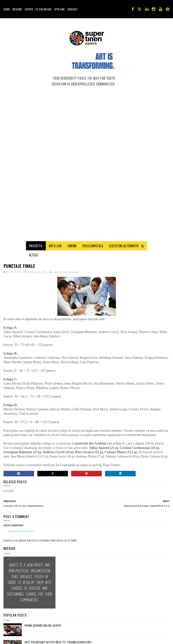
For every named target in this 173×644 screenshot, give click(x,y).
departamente (60, 113)
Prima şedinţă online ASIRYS (43, 466)
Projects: (36, 87)
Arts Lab (55, 87)
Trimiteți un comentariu (21, 372)
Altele (34, 96)
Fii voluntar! (43, 9)
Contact (73, 9)
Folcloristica (93, 87)
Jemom (72, 87)
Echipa (29, 9)
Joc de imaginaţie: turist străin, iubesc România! (57, 500)
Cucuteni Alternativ (124, 87)
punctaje (74, 113)
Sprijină (59, 9)
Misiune (17, 9)
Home (7, 9)
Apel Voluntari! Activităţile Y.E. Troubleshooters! (58, 483)
